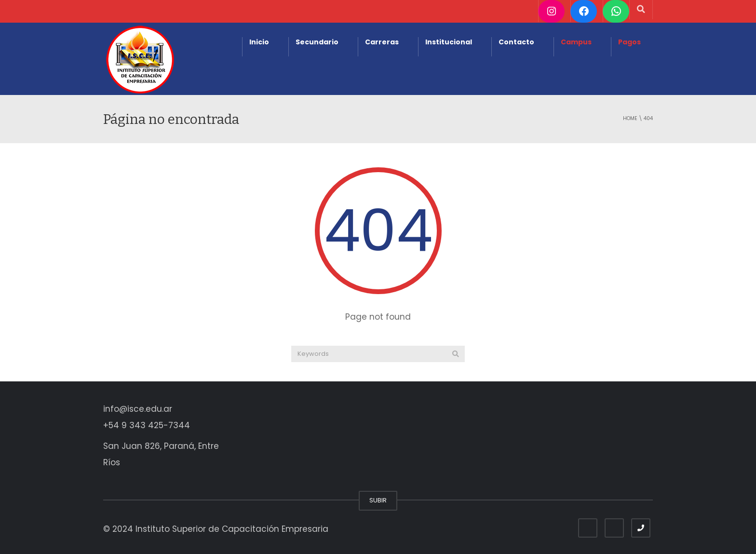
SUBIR (378, 500)
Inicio (259, 42)
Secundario (317, 42)
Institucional (449, 42)
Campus (576, 42)
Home (630, 118)
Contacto (516, 42)
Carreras (382, 42)
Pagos (629, 42)
